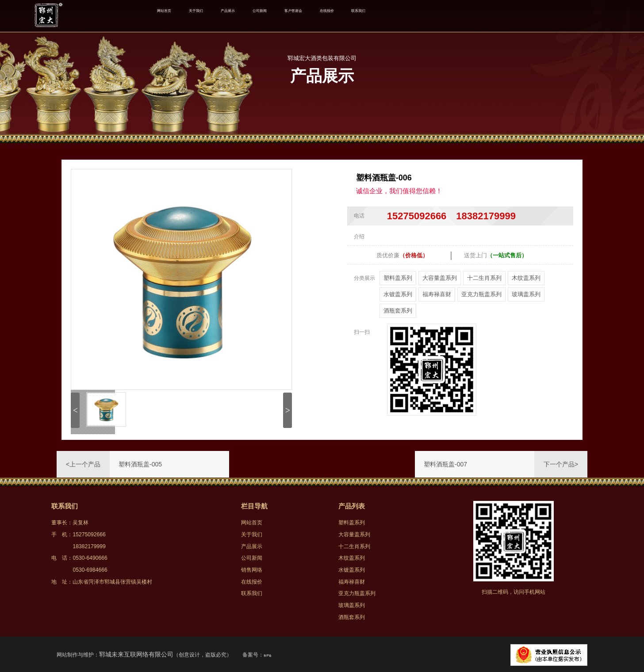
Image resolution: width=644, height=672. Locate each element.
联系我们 (459, 16)
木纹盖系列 (526, 278)
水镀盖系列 (398, 294)
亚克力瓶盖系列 (481, 294)
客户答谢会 (362, 16)
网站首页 (172, 16)
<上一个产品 (83, 464)
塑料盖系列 (398, 278)
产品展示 (265, 16)
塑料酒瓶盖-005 (140, 464)
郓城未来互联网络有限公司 (136, 654)
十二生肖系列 (484, 278)
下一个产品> (561, 464)
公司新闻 (313, 16)
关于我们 (218, 16)
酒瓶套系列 (398, 311)
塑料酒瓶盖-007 (445, 464)
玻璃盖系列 (526, 294)
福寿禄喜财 (437, 294)
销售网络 (252, 570)
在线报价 (412, 16)
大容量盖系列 (440, 278)
